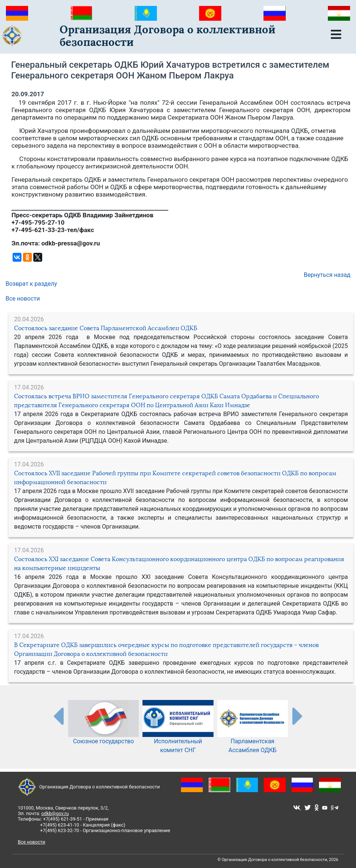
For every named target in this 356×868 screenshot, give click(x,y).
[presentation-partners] (58, 716)
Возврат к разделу (31, 284)
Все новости (23, 299)
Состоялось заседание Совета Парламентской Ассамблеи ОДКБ (106, 328)
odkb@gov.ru (55, 813)
